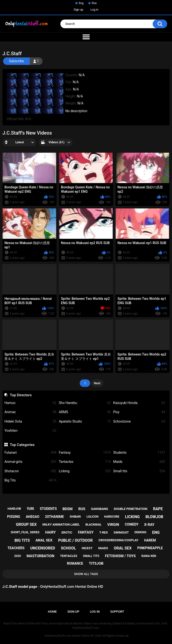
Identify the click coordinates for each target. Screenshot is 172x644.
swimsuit (121, 532)
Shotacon (30, 471)
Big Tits (30, 480)
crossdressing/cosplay (118, 540)
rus (82, 509)
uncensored (43, 548)
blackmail (93, 525)
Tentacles (85, 462)
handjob (14, 509)
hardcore (112, 517)
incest (87, 548)
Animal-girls (30, 462)
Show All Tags (86, 574)
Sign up (79, 10)
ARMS (85, 412)
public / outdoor (75, 540)
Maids (139, 462)
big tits (22, 540)
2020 (18, 556)
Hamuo (30, 403)
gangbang (100, 509)
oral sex (123, 548)
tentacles (69, 556)
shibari (75, 517)
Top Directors (21, 395)
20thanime (54, 517)
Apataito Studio (85, 421)
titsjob (96, 563)
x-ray (149, 525)
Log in (95, 10)
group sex (26, 524)
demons (140, 532)
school (68, 548)
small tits (91, 556)
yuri (30, 509)
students (48, 509)
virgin (113, 525)
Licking (85, 471)
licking (133, 517)
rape (158, 509)
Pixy (139, 412)
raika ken (149, 556)
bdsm (68, 509)
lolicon (92, 517)
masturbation (40, 556)
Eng (81, 3)
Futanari (30, 453)
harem (150, 540)
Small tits (139, 471)
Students (139, 453)
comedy (132, 524)
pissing (14, 517)
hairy (50, 532)
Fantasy (85, 453)
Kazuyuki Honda (139, 403)
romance (75, 563)
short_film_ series (25, 532)
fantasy (86, 532)
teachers (16, 548)
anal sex (44, 540)
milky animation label (61, 524)
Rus (94, 3)
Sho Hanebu (85, 403)
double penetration (131, 509)
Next (97, 383)
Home (52, 612)
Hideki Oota (30, 421)
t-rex (104, 532)
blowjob (154, 517)
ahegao (33, 517)
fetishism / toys (120, 556)
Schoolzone (139, 421)
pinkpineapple (150, 548)
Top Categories (22, 445)
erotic (67, 532)
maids (103, 548)
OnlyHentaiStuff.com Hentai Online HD (69, 636)
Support (117, 612)
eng (156, 532)
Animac (30, 412)
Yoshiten (30, 431)
